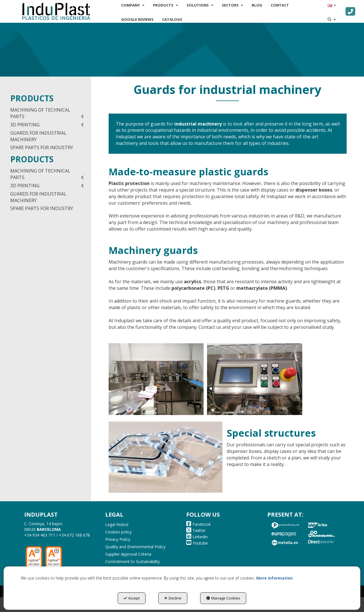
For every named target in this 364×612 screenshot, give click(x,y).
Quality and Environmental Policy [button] (135, 547)
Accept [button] (132, 598)
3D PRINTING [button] (47, 125)
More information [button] (274, 578)
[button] (56, 11)
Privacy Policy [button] (118, 539)
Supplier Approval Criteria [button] (128, 554)
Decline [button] (173, 598)
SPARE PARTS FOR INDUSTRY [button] (42, 147)
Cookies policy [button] (118, 532)
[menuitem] (137, 19)
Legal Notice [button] (117, 524)
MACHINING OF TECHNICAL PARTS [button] (47, 113)
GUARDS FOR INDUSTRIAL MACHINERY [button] (38, 136)
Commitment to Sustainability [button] (133, 561)
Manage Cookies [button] (223, 598)
